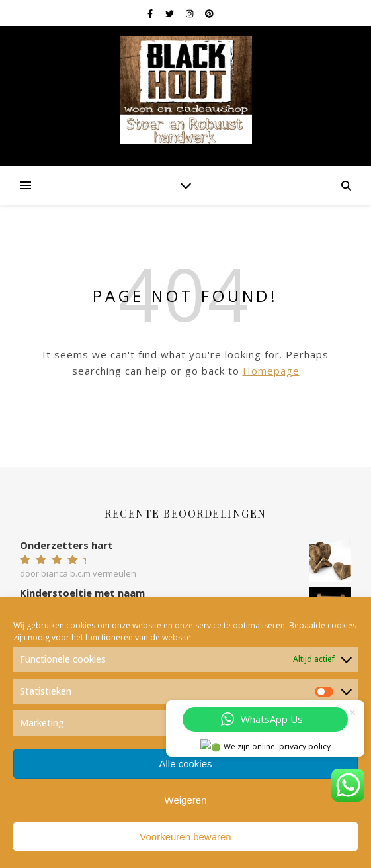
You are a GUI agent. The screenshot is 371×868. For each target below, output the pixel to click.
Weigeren (186, 800)
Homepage (271, 371)
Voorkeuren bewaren (185, 837)
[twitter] (171, 13)
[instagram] (190, 13)
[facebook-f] (151, 13)
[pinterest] (209, 13)
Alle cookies (185, 764)
